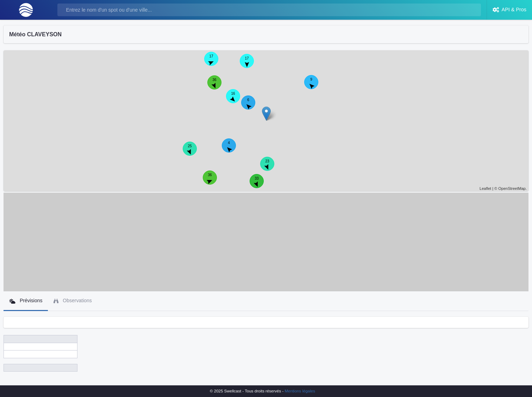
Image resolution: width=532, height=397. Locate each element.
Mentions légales (300, 391)
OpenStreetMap (512, 188)
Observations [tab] (73, 301)
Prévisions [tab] (26, 301)
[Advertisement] (266, 242)
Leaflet (485, 188)
